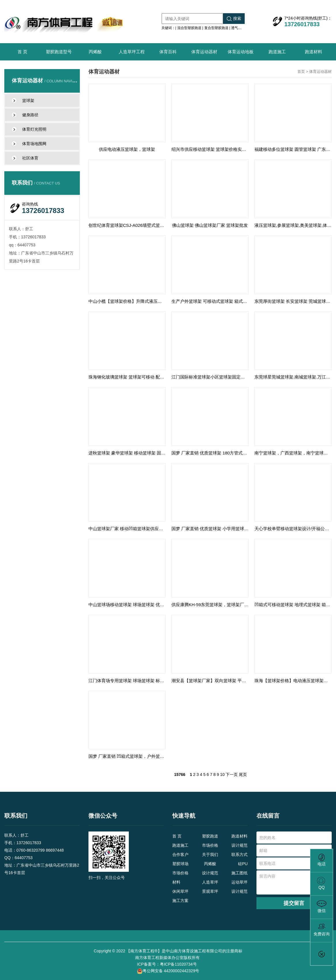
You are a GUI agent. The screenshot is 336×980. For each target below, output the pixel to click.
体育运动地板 (241, 52)
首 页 (22, 52)
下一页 (232, 775)
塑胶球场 (180, 864)
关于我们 (210, 855)
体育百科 (168, 52)
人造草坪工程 (132, 52)
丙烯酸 (95, 52)
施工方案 (180, 901)
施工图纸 (239, 873)
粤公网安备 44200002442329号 (168, 971)
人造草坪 (210, 882)
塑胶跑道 (210, 836)
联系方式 (239, 855)
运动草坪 (239, 882)
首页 (301, 72)
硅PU (243, 864)
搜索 (234, 19)
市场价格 (210, 845)
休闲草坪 (180, 891)
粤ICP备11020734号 (179, 964)
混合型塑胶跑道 (189, 28)
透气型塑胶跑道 (243, 28)
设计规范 (239, 845)
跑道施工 (277, 52)
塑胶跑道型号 (59, 52)
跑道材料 (314, 52)
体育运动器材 (204, 52)
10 (222, 775)
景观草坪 (210, 891)
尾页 (243, 775)
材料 (176, 882)
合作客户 (180, 855)
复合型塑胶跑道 (216, 28)
